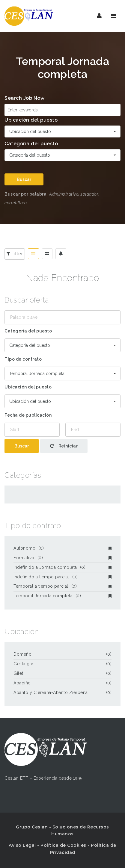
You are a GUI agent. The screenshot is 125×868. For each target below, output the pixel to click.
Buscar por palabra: (26, 194)
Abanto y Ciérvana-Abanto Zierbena (51, 692)
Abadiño (22, 683)
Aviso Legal (22, 845)
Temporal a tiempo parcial (63, 586)
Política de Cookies (63, 845)
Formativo (63, 558)
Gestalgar (24, 664)
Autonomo (63, 548)
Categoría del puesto (31, 144)
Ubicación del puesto (31, 120)
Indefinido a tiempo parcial (63, 577)
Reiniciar (64, 446)
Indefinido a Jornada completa (63, 567)
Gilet (18, 673)
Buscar (24, 179)
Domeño (22, 654)
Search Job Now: (25, 98)
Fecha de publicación (28, 415)
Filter (15, 254)
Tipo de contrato (23, 359)
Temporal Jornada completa (63, 596)
